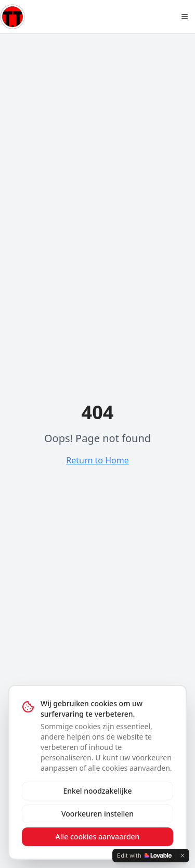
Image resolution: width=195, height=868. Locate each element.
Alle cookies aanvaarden (98, 837)
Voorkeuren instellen (97, 814)
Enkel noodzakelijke (97, 791)
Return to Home (97, 460)
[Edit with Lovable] (144, 856)
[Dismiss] (183, 856)
